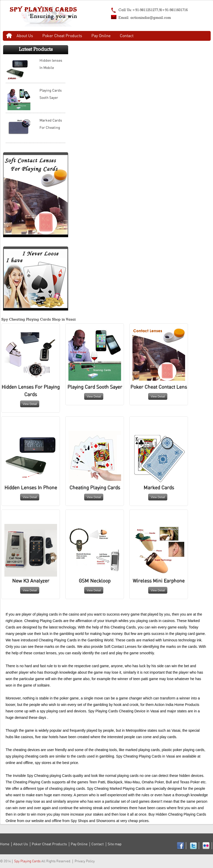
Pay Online (79, 844)
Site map (115, 844)
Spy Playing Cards (27, 861)
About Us (25, 36)
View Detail (30, 404)
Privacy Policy (85, 861)
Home (9, 36)
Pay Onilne (101, 36)
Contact (127, 36)
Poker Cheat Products (62, 36)
